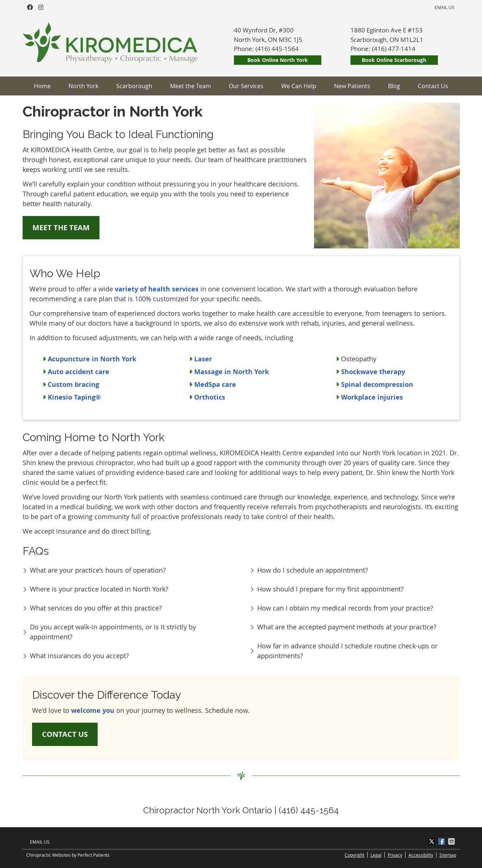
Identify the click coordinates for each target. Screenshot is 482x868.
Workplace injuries (372, 397)
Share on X (432, 841)
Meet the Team (191, 86)
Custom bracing (73, 384)
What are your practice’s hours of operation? (98, 570)
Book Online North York (278, 60)
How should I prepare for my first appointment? (330, 589)
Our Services (246, 86)
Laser (203, 359)
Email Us (444, 7)
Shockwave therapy (373, 372)
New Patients (352, 86)
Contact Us (433, 86)
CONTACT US (65, 734)
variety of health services (157, 289)
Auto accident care (79, 372)
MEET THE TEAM (61, 227)
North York (83, 86)
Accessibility (421, 855)
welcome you (93, 710)
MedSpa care (215, 384)
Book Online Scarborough (394, 60)
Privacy (395, 855)
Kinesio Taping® (74, 397)
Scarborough (134, 86)
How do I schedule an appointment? (313, 570)
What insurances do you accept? (79, 656)
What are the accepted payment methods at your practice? (347, 627)
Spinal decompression (377, 384)
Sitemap (448, 855)
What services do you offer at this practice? (96, 608)
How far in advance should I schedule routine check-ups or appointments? (347, 651)
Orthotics (210, 397)
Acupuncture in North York (92, 359)
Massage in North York (232, 372)
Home (42, 86)
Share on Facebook (442, 841)
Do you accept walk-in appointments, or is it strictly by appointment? (113, 632)
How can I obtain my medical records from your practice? (345, 608)
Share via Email (452, 841)
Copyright (354, 855)
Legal (376, 855)
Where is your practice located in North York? (99, 589)
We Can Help (299, 86)
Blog (394, 86)
